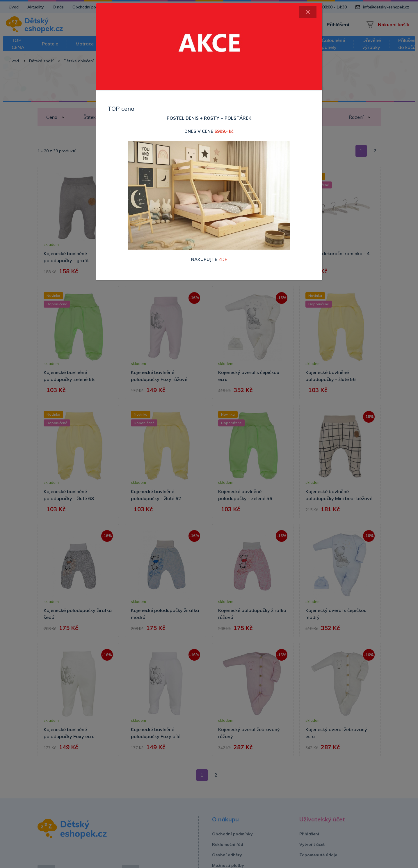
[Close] (308, 12)
